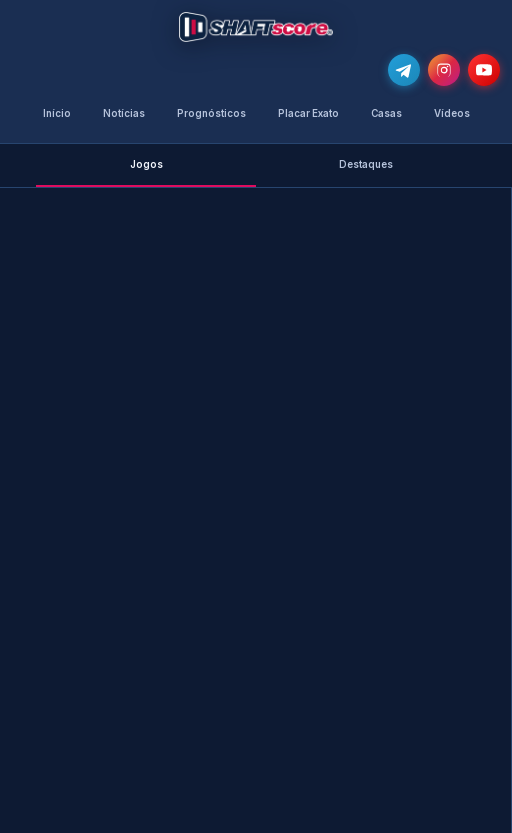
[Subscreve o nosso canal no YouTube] (484, 70)
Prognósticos (211, 113)
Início (57, 113)
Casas (386, 113)
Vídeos (452, 113)
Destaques (366, 164)
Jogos (146, 164)
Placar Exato (308, 113)
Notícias (124, 113)
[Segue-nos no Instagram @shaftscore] (444, 70)
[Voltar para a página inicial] (256, 27)
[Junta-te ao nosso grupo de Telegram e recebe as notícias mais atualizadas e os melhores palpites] (404, 70)
